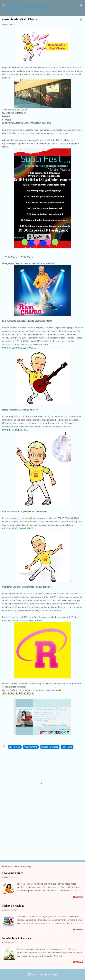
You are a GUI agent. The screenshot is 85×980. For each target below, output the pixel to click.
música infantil (31, 747)
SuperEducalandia (29, 6)
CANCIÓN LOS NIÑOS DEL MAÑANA (19, 348)
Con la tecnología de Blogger (43, 975)
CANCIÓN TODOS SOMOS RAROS (18, 528)
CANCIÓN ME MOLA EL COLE (16, 430)
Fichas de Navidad (13, 906)
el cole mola (15, 747)
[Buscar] (81, 6)
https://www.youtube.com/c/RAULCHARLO (22, 621)
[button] (81, 20)
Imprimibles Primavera (17, 938)
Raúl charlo (67, 747)
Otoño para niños (13, 873)
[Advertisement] (42, 836)
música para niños (50, 747)
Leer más (78, 897)
